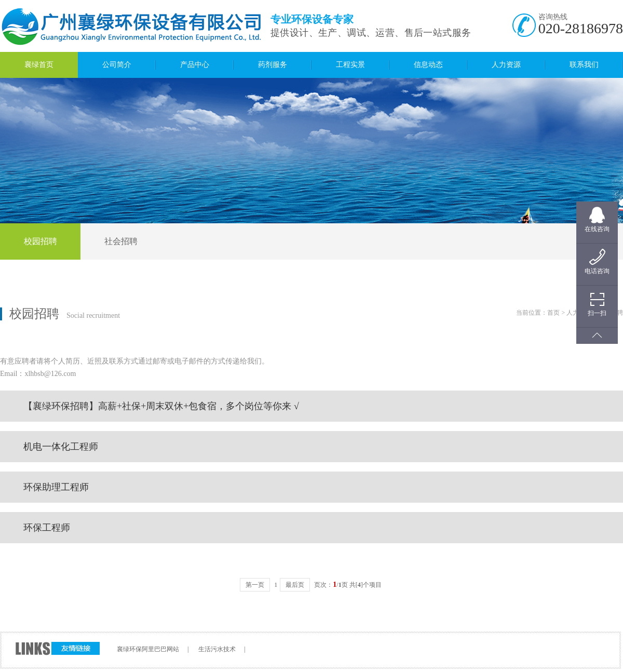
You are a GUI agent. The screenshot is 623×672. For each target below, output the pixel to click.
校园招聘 (40, 241)
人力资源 (506, 65)
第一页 (255, 585)
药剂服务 (273, 65)
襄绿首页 (39, 65)
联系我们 (584, 65)
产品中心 (195, 65)
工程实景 (350, 65)
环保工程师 (47, 528)
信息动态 (428, 65)
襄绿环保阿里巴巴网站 (148, 649)
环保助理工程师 (56, 487)
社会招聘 (121, 241)
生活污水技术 (217, 649)
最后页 (295, 585)
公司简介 (117, 65)
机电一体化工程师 (61, 447)
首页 (553, 313)
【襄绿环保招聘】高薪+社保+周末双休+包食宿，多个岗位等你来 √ (161, 406)
